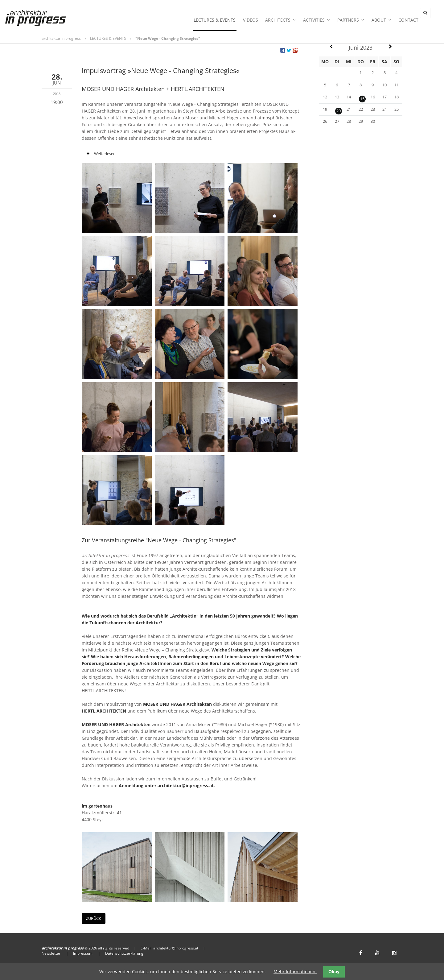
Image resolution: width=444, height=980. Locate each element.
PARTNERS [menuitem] (350, 22)
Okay (334, 972)
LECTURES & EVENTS (108, 40)
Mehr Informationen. (295, 972)
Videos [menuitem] (255, 22)
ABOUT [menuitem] (379, 22)
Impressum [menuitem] (83, 955)
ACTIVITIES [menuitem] (318, 22)
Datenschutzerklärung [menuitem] (124, 955)
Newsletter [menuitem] (51, 955)
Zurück (94, 920)
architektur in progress (61, 40)
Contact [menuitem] (404, 22)
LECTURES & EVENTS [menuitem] (221, 22)
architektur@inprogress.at (176, 949)
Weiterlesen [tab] (99, 155)
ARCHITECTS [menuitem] (284, 22)
